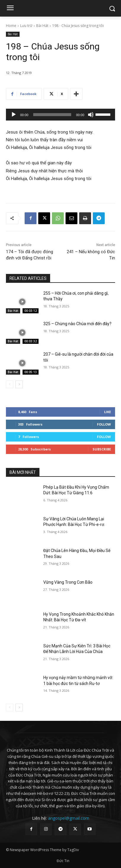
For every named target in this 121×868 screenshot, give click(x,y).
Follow (104, 424)
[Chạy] (14, 115)
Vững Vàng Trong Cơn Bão (68, 582)
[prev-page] (10, 384)
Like (108, 412)
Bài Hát (42, 26)
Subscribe (102, 449)
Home (11, 26)
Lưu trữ (26, 26)
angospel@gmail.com (69, 818)
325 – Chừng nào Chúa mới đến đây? (77, 324)
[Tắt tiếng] (91, 115)
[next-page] (19, 384)
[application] (60, 115)
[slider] (52, 115)
